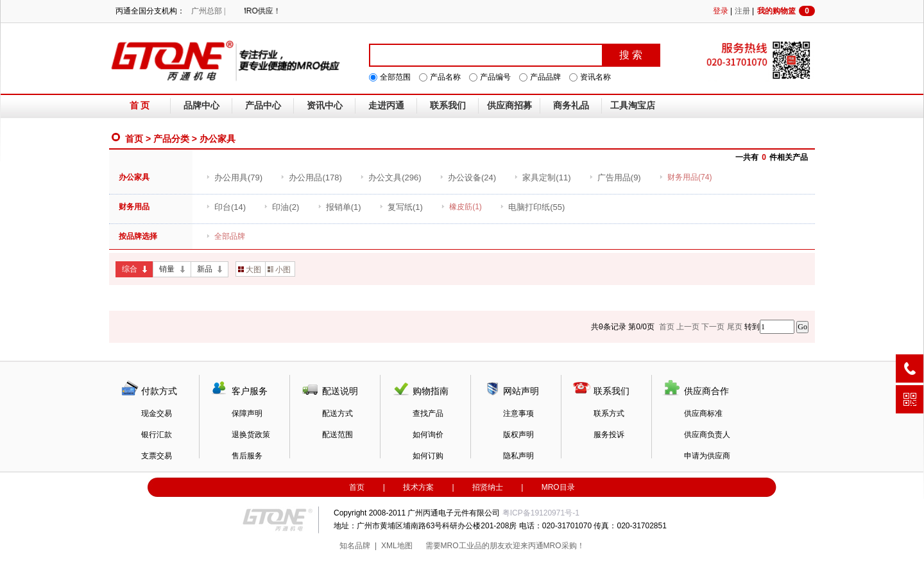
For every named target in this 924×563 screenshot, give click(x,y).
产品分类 (171, 139)
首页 (134, 139)
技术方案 (418, 487)
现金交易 (157, 413)
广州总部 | (208, 11)
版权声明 (518, 435)
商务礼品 (571, 106)
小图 (279, 270)
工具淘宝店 (633, 106)
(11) (542, 178)
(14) (226, 207)
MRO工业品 (461, 546)
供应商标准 (703, 413)
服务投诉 (609, 435)
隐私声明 (518, 456)
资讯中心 (325, 106)
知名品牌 (355, 546)
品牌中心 (201, 106)
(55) (532, 207)
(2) (281, 207)
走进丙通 (386, 106)
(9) (615, 178)
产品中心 (263, 106)
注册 (742, 11)
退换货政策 (251, 435)
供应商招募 (509, 106)
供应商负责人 (707, 435)
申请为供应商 (707, 456)
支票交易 (157, 456)
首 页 (140, 106)
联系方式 (609, 413)
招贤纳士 (488, 487)
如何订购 (428, 456)
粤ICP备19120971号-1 (541, 513)
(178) (311, 178)
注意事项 (518, 413)
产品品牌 (545, 77)
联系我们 (448, 106)
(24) (468, 178)
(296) (390, 178)
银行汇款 (157, 435)
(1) (339, 207)
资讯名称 (595, 77)
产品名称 (445, 77)
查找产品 (428, 413)
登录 (721, 11)
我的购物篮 (786, 11)
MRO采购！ (564, 546)
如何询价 (428, 435)
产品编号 (495, 77)
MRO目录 (558, 487)
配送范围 (338, 435)
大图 (250, 270)
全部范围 (395, 77)
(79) (234, 178)
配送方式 (338, 413)
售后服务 (247, 456)
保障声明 (247, 413)
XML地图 (397, 546)
